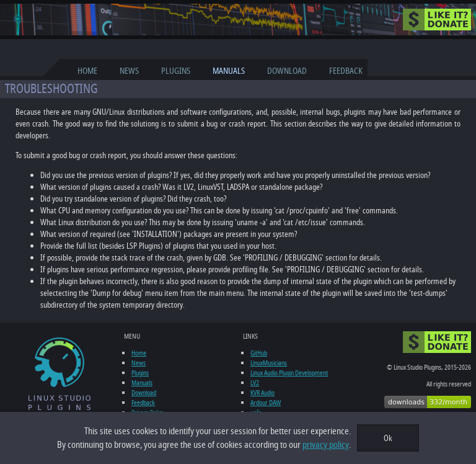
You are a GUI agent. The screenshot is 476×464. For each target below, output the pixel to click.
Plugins (176, 71)
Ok (388, 438)
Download (287, 71)
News (129, 71)
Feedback (346, 71)
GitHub (259, 353)
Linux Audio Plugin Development (289, 373)
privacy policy (326, 445)
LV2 (255, 383)
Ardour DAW (266, 403)
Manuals (229, 71)
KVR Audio (262, 393)
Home (87, 71)
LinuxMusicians (269, 363)
